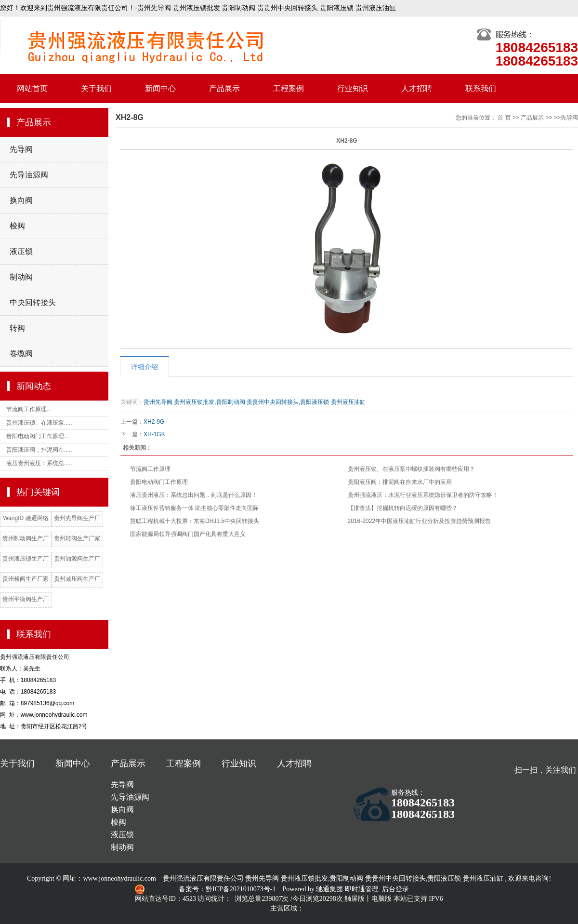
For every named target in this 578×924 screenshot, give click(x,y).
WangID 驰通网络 (26, 518)
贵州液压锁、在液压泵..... (39, 423)
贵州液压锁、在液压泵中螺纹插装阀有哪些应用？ (411, 469)
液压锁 (21, 251)
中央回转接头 (33, 302)
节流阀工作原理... (29, 409)
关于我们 (96, 88)
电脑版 (381, 899)
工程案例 (289, 88)
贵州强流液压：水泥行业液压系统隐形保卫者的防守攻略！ (423, 495)
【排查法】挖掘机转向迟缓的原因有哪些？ (403, 508)
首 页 (504, 118)
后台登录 (395, 889)
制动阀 (21, 277)
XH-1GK (154, 434)
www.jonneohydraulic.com (119, 878)
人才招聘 (417, 88)
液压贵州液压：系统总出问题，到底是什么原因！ (194, 495)
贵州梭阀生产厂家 (26, 579)
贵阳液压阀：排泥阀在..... (39, 450)
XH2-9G (154, 422)
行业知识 (353, 88)
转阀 (17, 328)
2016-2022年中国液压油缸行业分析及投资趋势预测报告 (419, 521)
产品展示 (224, 88)
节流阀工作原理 (150, 469)
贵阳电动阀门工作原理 (159, 482)
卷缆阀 (21, 354)
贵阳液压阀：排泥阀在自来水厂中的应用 (400, 482)
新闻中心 (160, 88)
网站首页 (32, 88)
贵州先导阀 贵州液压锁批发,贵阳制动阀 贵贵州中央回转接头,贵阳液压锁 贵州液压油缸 (255, 402)
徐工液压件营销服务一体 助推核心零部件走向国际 (194, 508)
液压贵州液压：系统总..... (39, 463)
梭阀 (17, 226)
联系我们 (481, 88)
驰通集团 (330, 889)
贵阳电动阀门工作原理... (38, 436)
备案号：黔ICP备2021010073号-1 (228, 889)
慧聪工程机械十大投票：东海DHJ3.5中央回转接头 (195, 521)
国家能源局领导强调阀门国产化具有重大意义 (188, 534)
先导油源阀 (29, 175)
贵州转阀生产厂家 (77, 538)
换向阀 (21, 200)
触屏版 (355, 899)
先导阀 (21, 149)
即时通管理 (362, 889)
